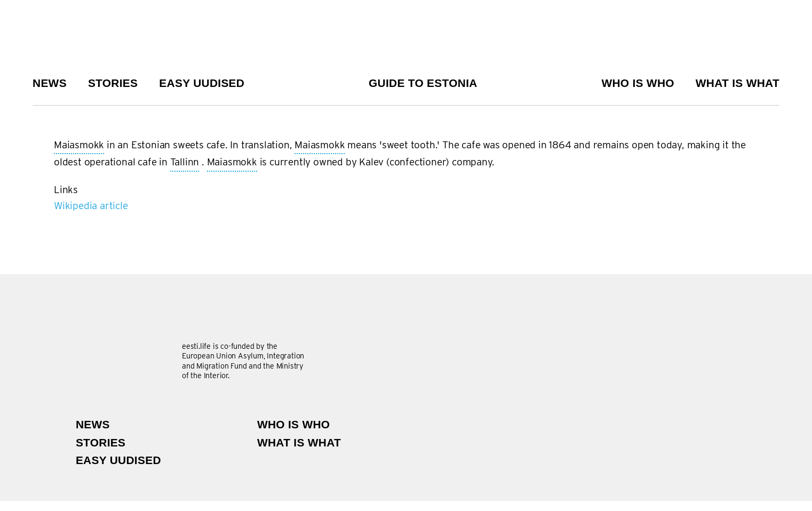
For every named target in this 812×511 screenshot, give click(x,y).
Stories (113, 83)
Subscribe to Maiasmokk (58, 218)
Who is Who (638, 83)
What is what (738, 83)
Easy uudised (202, 83)
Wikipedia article (91, 206)
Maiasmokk (79, 146)
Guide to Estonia (423, 83)
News (50, 83)
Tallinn (185, 163)
